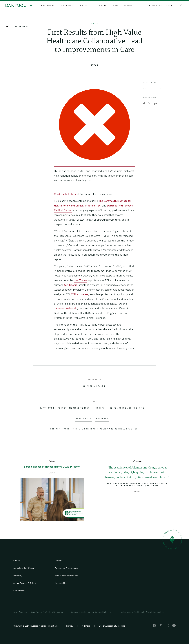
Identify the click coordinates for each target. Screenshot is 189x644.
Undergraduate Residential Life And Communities (142, 612)
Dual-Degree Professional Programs (47, 612)
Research (102, 418)
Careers (59, 561)
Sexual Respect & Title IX (25, 583)
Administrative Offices (24, 568)
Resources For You (162, 5)
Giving (128, 5)
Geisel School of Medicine (127, 408)
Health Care (84, 418)
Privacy (70, 626)
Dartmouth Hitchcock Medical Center (65, 408)
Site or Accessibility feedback (112, 626)
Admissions (48, 5)
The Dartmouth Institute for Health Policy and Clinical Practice (94, 429)
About (103, 5)
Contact (17, 561)
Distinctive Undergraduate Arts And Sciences (91, 612)
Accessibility (61, 583)
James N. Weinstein (66, 308)
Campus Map (19, 591)
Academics (67, 5)
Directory (18, 576)
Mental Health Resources (66, 576)
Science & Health (94, 386)
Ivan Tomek (80, 280)
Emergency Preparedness (67, 568)
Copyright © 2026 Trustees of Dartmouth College (36, 626)
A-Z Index (86, 626)
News (115, 5)
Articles (95, 24)
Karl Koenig (70, 285)
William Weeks (80, 294)
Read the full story (65, 194)
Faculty (100, 408)
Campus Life (86, 5)
